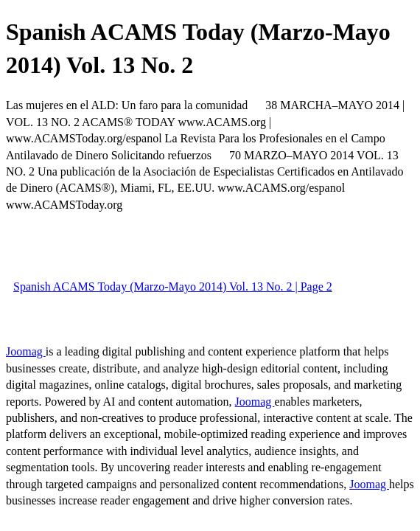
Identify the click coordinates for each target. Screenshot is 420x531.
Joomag (26, 351)
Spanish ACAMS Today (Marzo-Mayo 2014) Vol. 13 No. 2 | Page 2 (173, 287)
